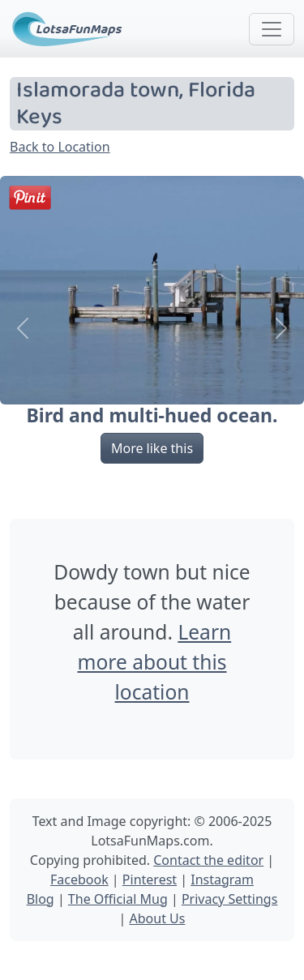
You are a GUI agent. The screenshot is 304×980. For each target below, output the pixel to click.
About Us (158, 918)
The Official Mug (118, 899)
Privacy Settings (229, 899)
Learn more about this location (154, 662)
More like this (152, 448)
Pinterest (150, 879)
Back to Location (60, 147)
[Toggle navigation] (272, 29)
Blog (41, 899)
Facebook (79, 879)
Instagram (222, 879)
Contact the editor (208, 860)
